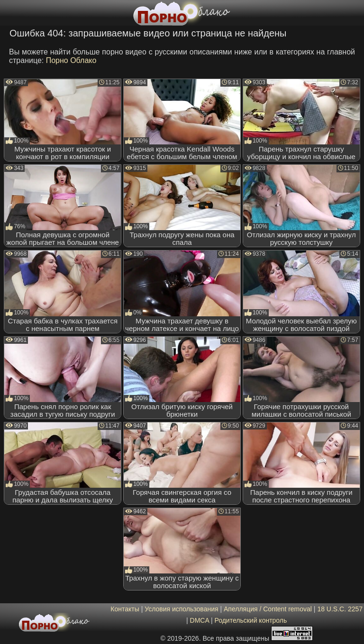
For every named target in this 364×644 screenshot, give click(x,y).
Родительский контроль (250, 620)
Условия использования (181, 609)
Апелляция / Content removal (268, 609)
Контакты (125, 609)
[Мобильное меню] (9, 13)
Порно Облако (71, 60)
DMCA (200, 620)
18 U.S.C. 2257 (340, 609)
